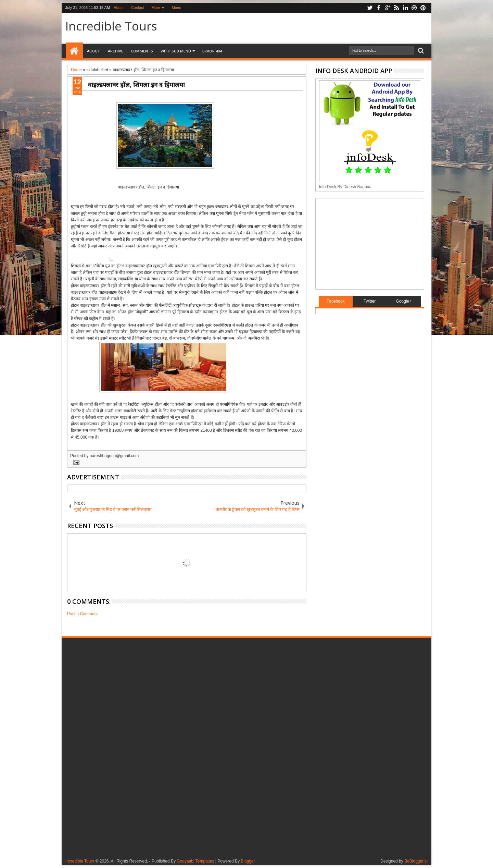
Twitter (370, 301)
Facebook (336, 301)
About (119, 8)
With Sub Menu (176, 51)
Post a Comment (82, 614)
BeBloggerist (416, 861)
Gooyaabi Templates (195, 861)
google (388, 8)
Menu (177, 8)
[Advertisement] (362, 243)
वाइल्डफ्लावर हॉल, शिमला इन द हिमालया (136, 84)
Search (420, 51)
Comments (142, 51)
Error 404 (212, 51)
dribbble (414, 8)
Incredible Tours (111, 26)
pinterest (423, 8)
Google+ (404, 301)
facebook (379, 8)
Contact (138, 8)
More (156, 8)
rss (396, 8)
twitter (370, 8)
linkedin (405, 8)
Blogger (248, 861)
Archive (116, 51)
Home (74, 51)
